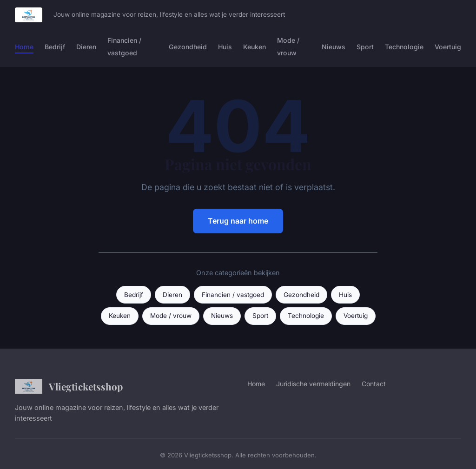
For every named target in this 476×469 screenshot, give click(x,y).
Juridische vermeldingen (313, 384)
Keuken (255, 47)
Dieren (86, 47)
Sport (365, 47)
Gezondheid (188, 47)
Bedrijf (55, 47)
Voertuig (448, 47)
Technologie (404, 47)
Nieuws (334, 47)
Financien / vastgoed (124, 46)
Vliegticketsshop (69, 386)
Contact (374, 384)
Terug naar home (238, 221)
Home (24, 47)
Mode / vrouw (288, 46)
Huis (225, 47)
